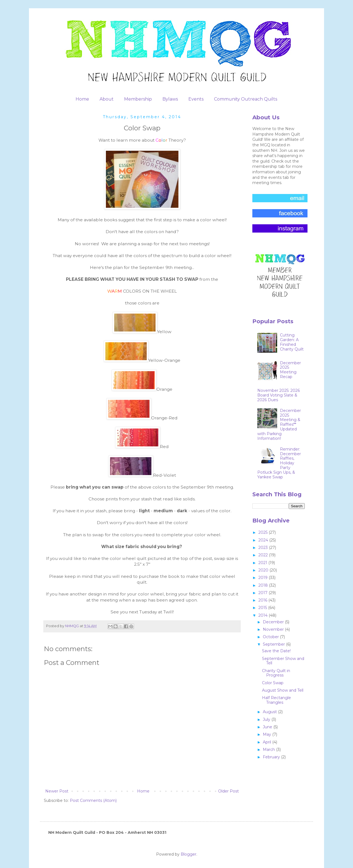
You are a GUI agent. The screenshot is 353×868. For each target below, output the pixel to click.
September (274, 644)
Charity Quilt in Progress (276, 673)
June (268, 727)
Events (196, 99)
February (272, 757)
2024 (264, 540)
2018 (264, 585)
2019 (264, 578)
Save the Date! (276, 651)
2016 (263, 600)
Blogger (188, 854)
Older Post (228, 791)
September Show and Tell (283, 661)
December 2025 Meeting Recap (290, 370)
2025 (264, 532)
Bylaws (170, 99)
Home (82, 99)
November (274, 629)
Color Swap (273, 683)
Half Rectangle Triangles (276, 700)
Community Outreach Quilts (246, 99)
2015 (263, 608)
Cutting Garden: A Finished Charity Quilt (292, 342)
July (267, 719)
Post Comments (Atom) (93, 800)
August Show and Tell (283, 690)
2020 (264, 570)
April (268, 742)
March (269, 750)
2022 (264, 555)
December (274, 622)
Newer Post (57, 791)
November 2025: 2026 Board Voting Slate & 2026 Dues (279, 395)
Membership (138, 99)
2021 (263, 563)
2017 (264, 593)
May (268, 734)
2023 (264, 548)
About (107, 99)
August (270, 712)
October (271, 637)
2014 (264, 615)
